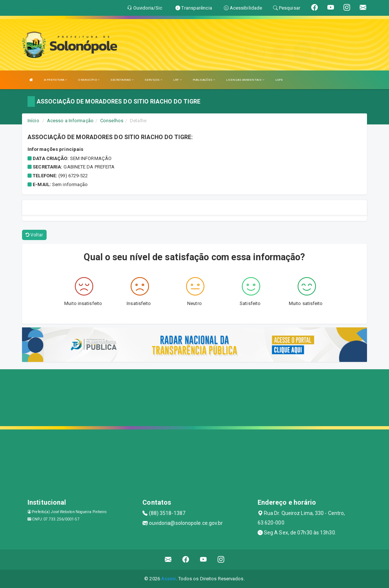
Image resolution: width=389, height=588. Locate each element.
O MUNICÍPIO (89, 80)
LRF (177, 80)
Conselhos (112, 121)
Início (33, 121)
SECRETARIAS (122, 80)
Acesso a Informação (70, 121)
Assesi (169, 579)
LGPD (279, 80)
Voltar (34, 235)
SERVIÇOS (153, 80)
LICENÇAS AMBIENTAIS (245, 80)
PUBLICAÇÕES (204, 80)
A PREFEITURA (55, 80)
